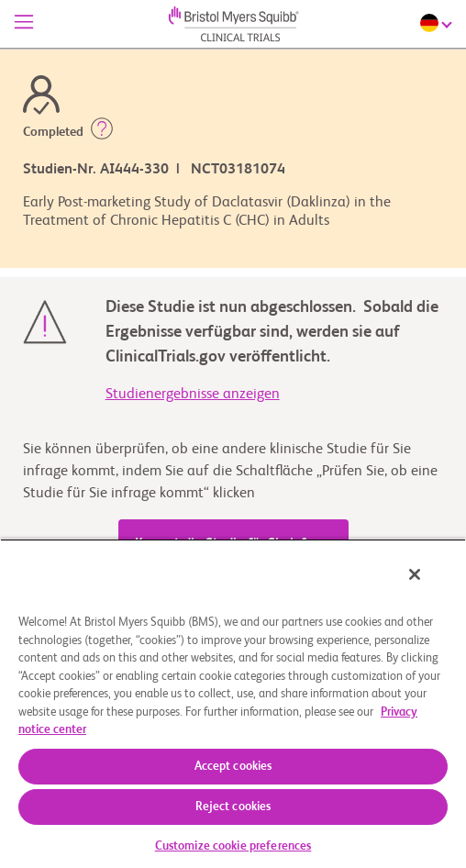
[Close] (415, 574)
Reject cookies (233, 807)
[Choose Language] (438, 23)
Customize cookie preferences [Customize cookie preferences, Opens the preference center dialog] (233, 846)
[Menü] (24, 24)
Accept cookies (233, 767)
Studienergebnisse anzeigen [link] (193, 395)
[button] (102, 132)
